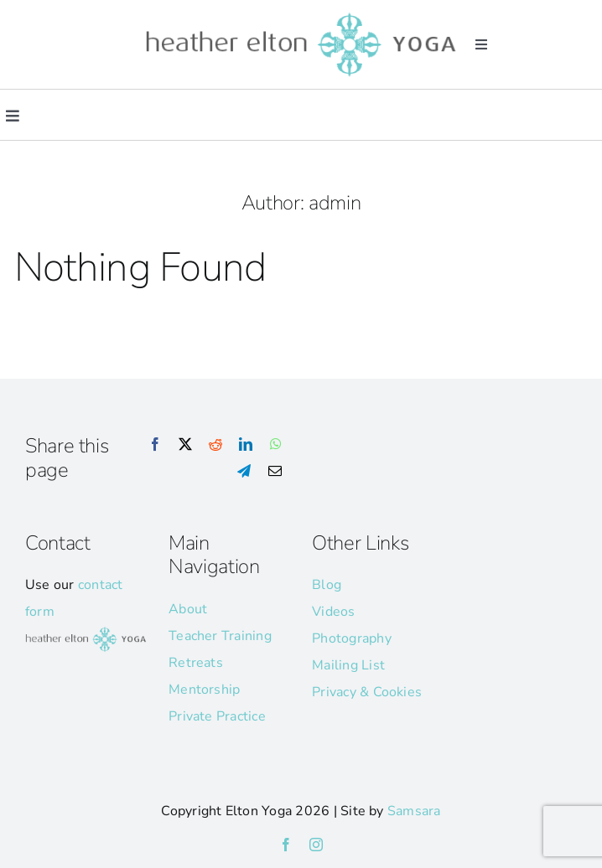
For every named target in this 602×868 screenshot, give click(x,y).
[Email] (275, 472)
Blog (327, 585)
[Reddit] (215, 445)
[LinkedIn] (246, 445)
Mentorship (204, 690)
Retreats (196, 663)
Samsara (414, 811)
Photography (352, 638)
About (188, 609)
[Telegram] (244, 472)
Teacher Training (220, 636)
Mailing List (348, 665)
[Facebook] (155, 445)
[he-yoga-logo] (301, 15)
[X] (185, 445)
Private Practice (217, 716)
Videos (333, 612)
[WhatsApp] (276, 445)
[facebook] (286, 845)
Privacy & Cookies (367, 692)
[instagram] (316, 845)
